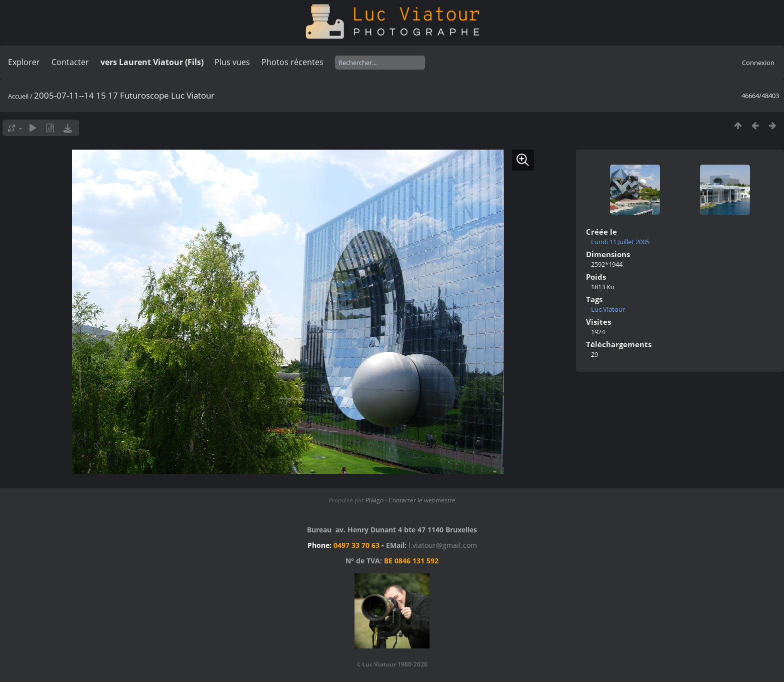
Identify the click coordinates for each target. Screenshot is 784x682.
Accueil (18, 96)
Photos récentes (292, 62)
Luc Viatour (608, 309)
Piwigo (374, 500)
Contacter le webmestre (422, 500)
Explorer (24, 62)
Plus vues (232, 62)
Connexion (758, 63)
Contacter (70, 62)
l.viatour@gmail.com (443, 545)
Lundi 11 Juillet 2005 (620, 242)
